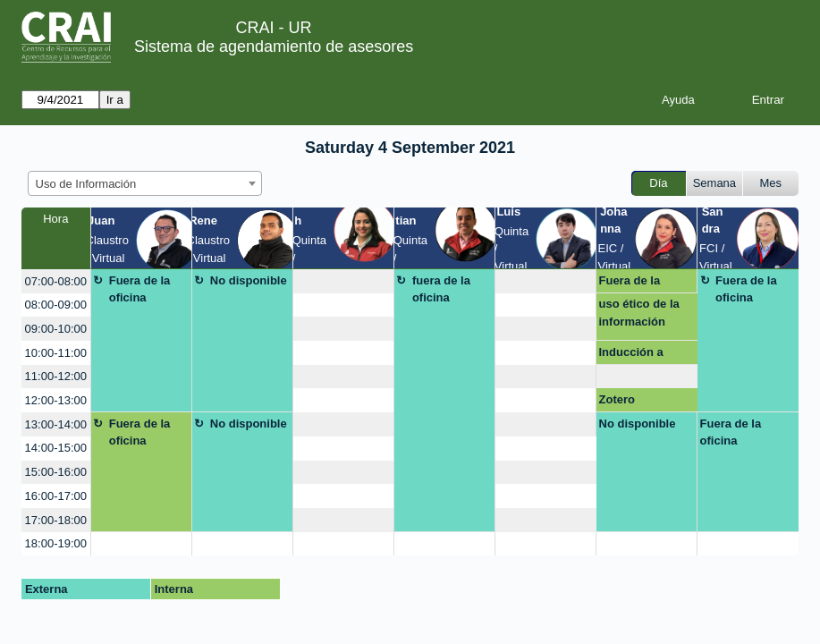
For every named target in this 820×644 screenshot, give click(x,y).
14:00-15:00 (56, 448)
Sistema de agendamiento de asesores (274, 47)
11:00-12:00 (56, 376)
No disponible (249, 280)
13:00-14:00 (56, 424)
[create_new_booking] (343, 281)
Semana (714, 183)
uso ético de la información (639, 313)
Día (658, 183)
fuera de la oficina (441, 289)
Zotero (617, 399)
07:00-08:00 (56, 281)
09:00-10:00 (56, 329)
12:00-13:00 (56, 400)
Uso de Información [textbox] (86, 184)
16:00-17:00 (56, 496)
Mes (771, 183)
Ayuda (678, 100)
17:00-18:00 (56, 520)
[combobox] (145, 183)
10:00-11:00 (56, 353)
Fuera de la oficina (140, 289)
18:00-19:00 (56, 543)
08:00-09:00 (56, 305)
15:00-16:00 (56, 472)
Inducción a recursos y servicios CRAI (640, 355)
